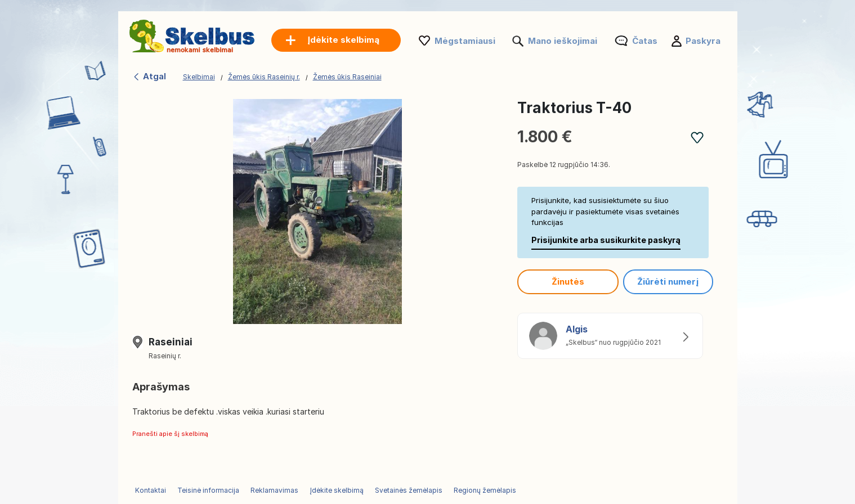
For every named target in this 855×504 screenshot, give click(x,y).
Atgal (149, 76)
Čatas (645, 41)
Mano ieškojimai (563, 41)
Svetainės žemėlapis (409, 490)
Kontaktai (151, 490)
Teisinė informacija (208, 490)
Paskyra (703, 41)
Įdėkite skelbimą (337, 490)
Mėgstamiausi (465, 41)
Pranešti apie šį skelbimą (170, 434)
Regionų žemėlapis (485, 490)
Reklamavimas (274, 490)
